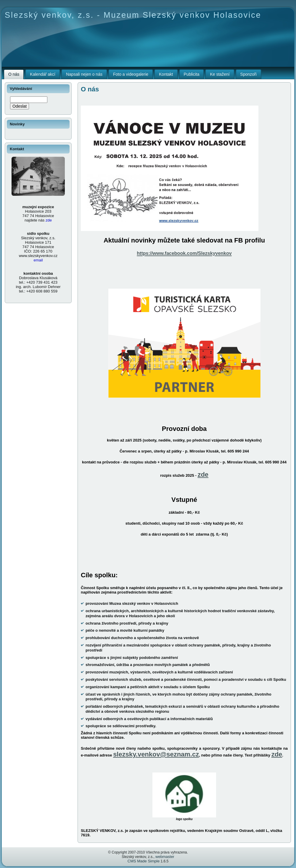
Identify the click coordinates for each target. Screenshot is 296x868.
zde (203, 475)
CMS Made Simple (144, 861)
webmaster (165, 857)
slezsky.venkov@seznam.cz (156, 754)
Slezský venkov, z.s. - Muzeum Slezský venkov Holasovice (133, 15)
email (38, 260)
